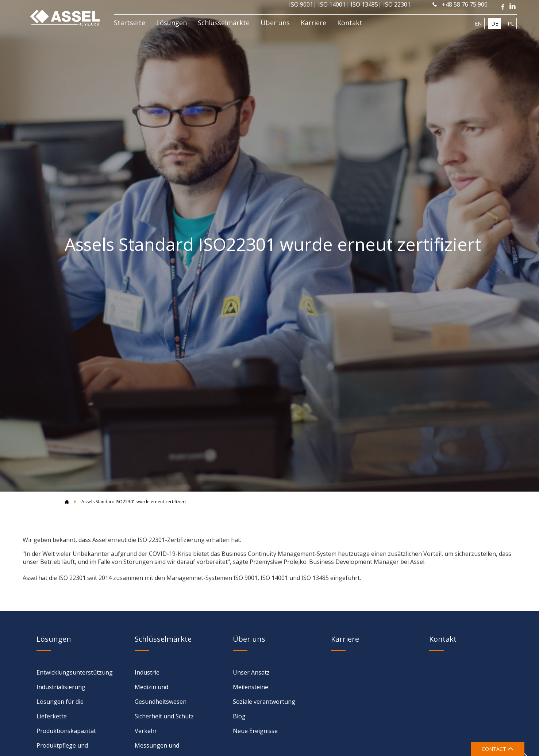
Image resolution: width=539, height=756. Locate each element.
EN (478, 24)
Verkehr (146, 731)
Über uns (275, 23)
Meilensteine (251, 687)
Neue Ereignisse (255, 731)
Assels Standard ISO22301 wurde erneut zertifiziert (134, 502)
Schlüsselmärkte (224, 23)
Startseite (130, 23)
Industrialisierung (61, 687)
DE (495, 24)
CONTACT (498, 749)
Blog (239, 716)
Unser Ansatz (251, 672)
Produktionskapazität (66, 731)
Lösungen (172, 23)
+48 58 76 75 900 (460, 4)
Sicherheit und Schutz (164, 716)
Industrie (147, 672)
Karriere (313, 23)
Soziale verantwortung (264, 702)
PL (511, 24)
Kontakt (350, 23)
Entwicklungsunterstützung (75, 672)
